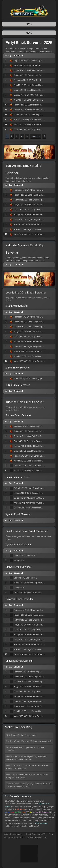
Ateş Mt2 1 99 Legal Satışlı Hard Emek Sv (32, 85)
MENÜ (29, 24)
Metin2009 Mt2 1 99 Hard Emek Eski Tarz (32, 234)
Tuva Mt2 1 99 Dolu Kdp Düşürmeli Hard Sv (33, 129)
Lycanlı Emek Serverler (18, 545)
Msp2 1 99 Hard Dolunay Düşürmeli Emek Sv (34, 60)
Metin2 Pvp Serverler (13, 834)
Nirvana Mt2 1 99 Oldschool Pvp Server (31, 493)
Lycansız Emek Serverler (19, 599)
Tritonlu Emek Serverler (18, 415)
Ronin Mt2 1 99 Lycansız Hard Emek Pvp (32, 105)
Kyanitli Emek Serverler (18, 514)
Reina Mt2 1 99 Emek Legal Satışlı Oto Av (32, 75)
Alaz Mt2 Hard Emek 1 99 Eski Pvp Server (32, 100)
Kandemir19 (19, 560)
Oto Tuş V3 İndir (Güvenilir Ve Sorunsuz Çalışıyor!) (29, 741)
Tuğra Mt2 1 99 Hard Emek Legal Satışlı (31, 200)
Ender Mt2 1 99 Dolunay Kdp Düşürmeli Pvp (33, 115)
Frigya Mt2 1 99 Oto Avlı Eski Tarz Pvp (31, 70)
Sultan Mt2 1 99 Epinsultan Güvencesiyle (32, 498)
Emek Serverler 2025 (36, 834)
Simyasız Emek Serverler (19, 661)
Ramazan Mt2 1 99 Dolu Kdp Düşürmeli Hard (34, 190)
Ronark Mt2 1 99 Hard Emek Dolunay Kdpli (33, 224)
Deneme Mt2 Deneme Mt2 (25, 555)
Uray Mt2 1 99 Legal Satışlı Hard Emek (31, 90)
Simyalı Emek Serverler (18, 567)
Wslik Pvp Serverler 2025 (36, 837)
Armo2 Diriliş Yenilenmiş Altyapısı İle (30, 379)
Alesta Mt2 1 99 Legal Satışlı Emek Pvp (31, 124)
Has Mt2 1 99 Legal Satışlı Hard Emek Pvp (33, 120)
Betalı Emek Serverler (18, 477)
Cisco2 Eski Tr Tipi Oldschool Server (30, 508)
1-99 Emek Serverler (17, 306)
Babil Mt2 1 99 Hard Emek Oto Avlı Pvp (31, 65)
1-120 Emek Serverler (18, 385)
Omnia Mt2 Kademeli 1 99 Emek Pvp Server (33, 593)
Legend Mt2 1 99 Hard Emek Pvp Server (32, 110)
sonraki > (36, 136)
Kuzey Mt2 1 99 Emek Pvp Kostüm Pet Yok (33, 583)
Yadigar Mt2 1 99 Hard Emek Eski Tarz (31, 215)
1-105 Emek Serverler (18, 368)
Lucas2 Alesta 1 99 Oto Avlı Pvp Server (31, 95)
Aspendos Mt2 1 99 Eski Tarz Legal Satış (32, 80)
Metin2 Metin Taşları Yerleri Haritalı (22, 735)
